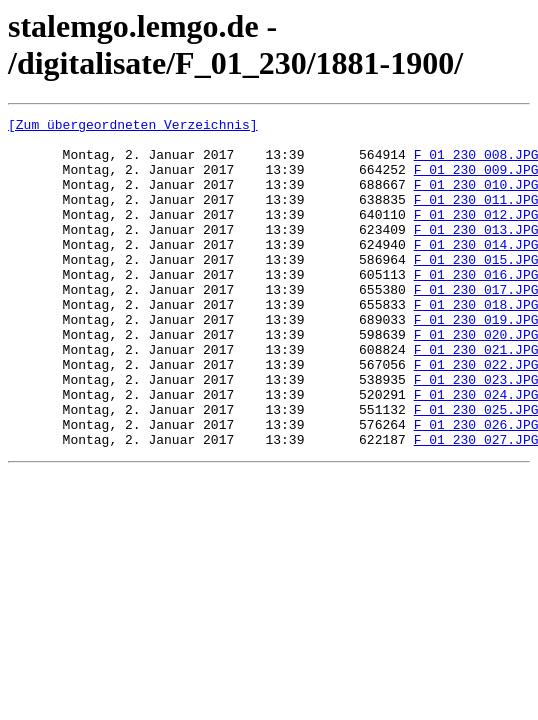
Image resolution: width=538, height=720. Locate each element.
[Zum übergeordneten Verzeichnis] (133, 127)
